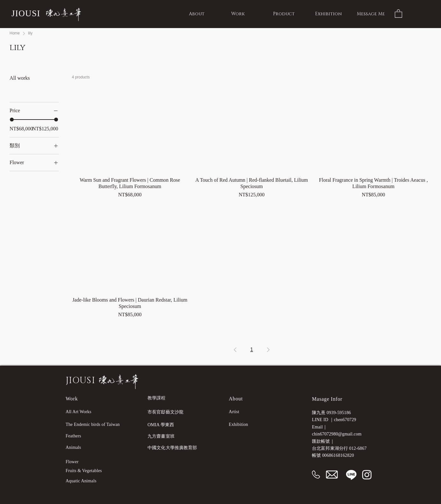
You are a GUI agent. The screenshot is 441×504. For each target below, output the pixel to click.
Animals (73, 447)
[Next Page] (268, 350)
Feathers (73, 436)
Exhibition (239, 424)
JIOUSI (26, 13)
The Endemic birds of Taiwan (93, 424)
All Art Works (79, 412)
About (236, 399)
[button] (398, 13)
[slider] (12, 120)
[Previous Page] (235, 350)
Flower (72, 462)
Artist (234, 412)
